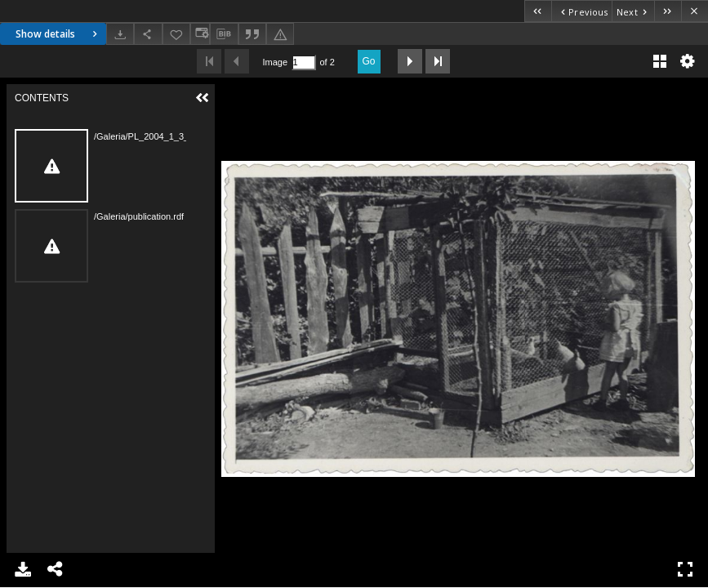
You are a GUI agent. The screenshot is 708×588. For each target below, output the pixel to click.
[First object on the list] (538, 11)
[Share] (148, 34)
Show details (58, 34)
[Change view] (200, 34)
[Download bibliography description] (224, 34)
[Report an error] (280, 34)
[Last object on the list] (668, 11)
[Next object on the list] (633, 11)
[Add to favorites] (176, 34)
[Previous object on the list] (581, 11)
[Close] (695, 11)
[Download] (120, 34)
